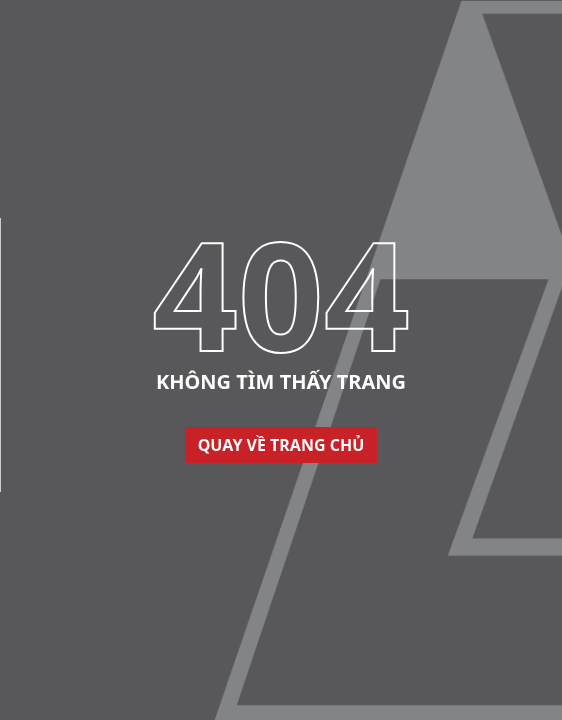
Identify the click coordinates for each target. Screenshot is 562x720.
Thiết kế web (38, 482)
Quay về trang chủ (281, 445)
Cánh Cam (134, 482)
